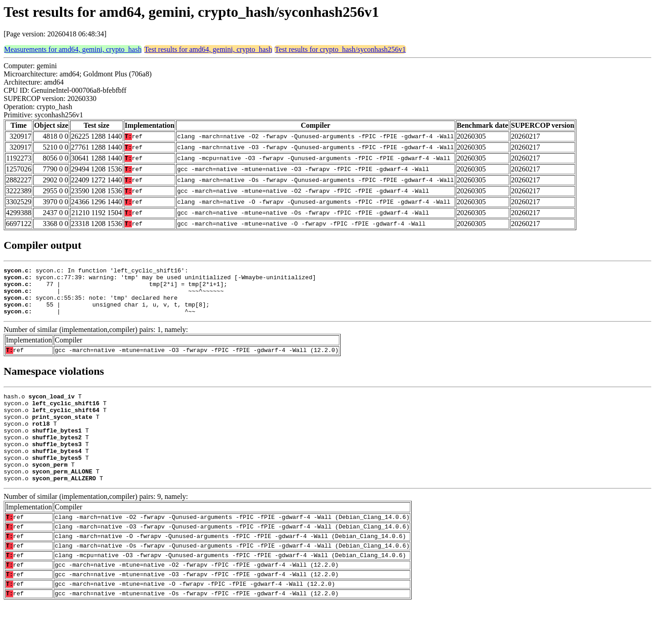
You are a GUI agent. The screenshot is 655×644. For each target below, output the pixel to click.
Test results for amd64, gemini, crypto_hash (208, 49)
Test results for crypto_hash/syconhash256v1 (340, 49)
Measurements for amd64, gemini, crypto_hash (73, 49)
